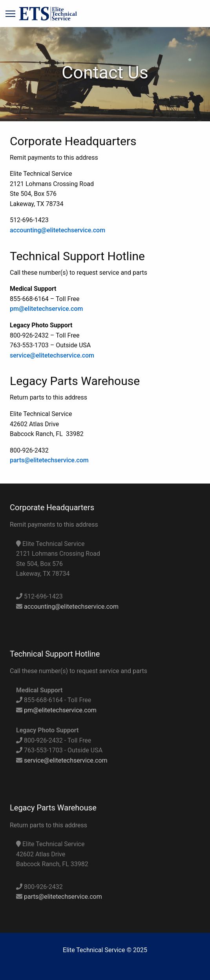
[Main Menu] (10, 15)
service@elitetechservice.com (52, 355)
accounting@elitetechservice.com (58, 230)
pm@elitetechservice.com (46, 309)
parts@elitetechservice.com (49, 460)
